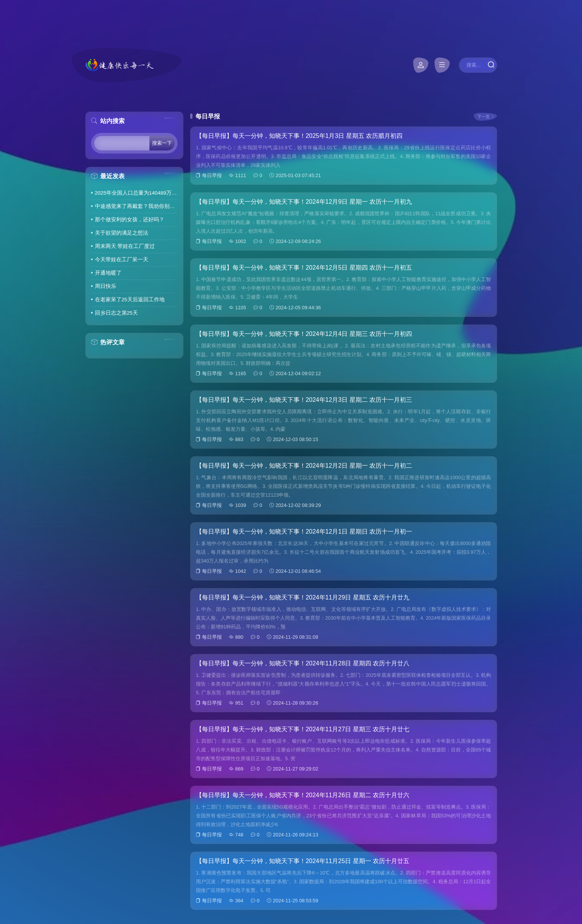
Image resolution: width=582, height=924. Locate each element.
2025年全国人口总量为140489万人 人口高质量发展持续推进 (136, 193)
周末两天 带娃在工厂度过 (125, 246)
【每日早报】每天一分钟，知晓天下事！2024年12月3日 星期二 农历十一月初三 (304, 400)
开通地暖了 (108, 273)
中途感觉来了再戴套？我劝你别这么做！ (136, 206)
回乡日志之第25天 (116, 313)
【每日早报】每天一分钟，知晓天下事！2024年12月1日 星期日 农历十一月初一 (304, 532)
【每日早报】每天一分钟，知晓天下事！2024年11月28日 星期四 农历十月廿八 (303, 663)
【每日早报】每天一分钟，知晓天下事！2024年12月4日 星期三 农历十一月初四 (304, 334)
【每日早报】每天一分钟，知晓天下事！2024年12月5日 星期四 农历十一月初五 (304, 268)
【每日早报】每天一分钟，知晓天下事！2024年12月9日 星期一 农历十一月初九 (304, 202)
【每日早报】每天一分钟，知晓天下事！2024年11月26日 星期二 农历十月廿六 (303, 795)
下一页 (483, 117)
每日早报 (212, 175)
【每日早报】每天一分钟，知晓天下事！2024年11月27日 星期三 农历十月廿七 (303, 729)
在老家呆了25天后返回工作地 (130, 300)
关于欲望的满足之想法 (122, 233)
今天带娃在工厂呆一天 (122, 260)
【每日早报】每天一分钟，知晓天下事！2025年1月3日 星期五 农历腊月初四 (299, 136)
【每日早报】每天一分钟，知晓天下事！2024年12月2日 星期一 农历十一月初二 (304, 466)
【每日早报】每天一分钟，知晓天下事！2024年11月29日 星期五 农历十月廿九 (303, 597)
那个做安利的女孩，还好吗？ (130, 220)
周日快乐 (106, 286)
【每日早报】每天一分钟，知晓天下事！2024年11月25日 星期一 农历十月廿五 (303, 861)
